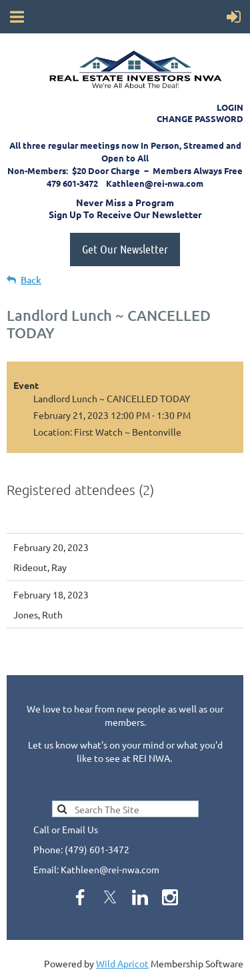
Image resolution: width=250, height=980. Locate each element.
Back (31, 280)
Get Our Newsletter (125, 249)
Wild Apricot (122, 963)
